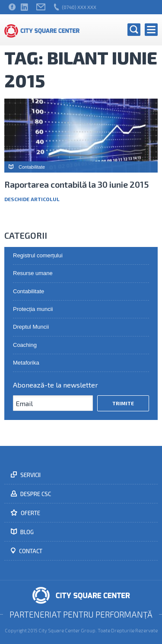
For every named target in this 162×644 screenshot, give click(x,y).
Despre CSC (35, 494)
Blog (26, 532)
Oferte (30, 513)
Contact (30, 551)
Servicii (30, 475)
